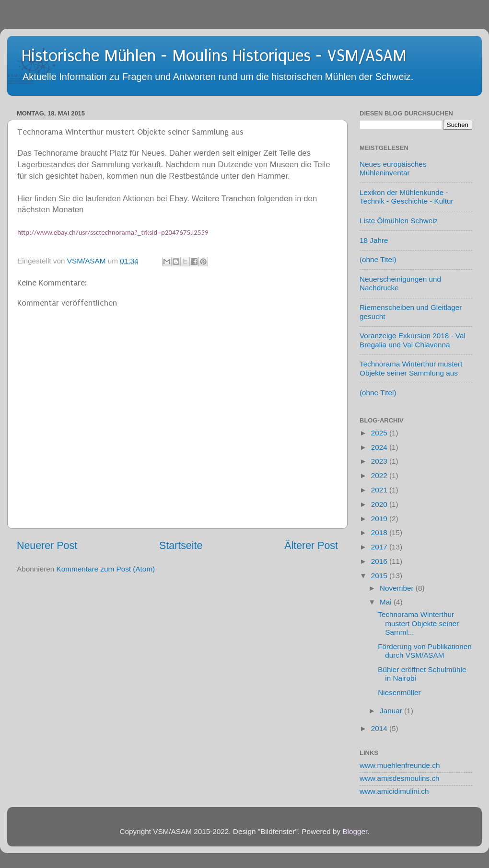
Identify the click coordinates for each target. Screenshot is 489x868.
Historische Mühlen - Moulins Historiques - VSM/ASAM (214, 56)
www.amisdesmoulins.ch (400, 778)
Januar (392, 711)
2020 (380, 504)
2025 (380, 433)
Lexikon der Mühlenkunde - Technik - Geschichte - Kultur (407, 197)
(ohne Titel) (378, 259)
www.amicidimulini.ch (394, 791)
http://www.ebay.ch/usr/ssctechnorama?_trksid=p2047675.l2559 (113, 232)
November (398, 588)
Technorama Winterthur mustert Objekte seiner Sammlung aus (411, 368)
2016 (380, 561)
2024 (380, 447)
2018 (380, 532)
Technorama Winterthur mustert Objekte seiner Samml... (418, 623)
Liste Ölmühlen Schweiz (399, 221)
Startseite (181, 546)
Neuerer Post (47, 546)
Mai (387, 602)
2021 (380, 490)
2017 (380, 547)
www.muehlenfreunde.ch (400, 765)
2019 (380, 519)
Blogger (355, 831)
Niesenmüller (399, 692)
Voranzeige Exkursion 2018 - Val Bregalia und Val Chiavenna (413, 340)
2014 (380, 728)
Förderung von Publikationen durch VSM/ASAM (425, 651)
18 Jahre (374, 240)
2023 (380, 461)
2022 (380, 475)
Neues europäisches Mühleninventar (393, 168)
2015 (380, 576)
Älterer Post (311, 546)
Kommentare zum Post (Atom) (106, 569)
